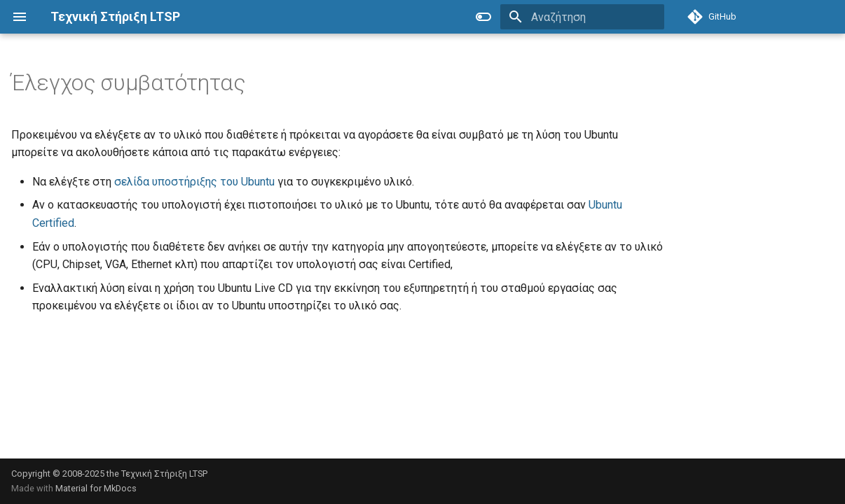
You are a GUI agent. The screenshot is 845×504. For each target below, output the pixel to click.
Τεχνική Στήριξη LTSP (164, 474)
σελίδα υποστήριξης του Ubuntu (194, 182)
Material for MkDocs (96, 488)
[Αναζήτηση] (582, 17)
